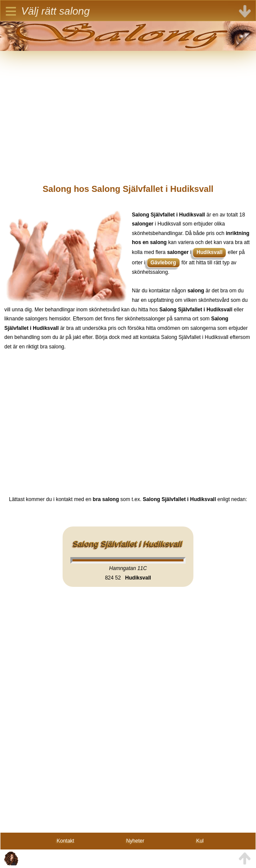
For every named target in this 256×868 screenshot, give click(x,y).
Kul (200, 841)
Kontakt (65, 841)
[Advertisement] (128, 111)
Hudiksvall (209, 252)
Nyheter (135, 841)
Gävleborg (163, 263)
